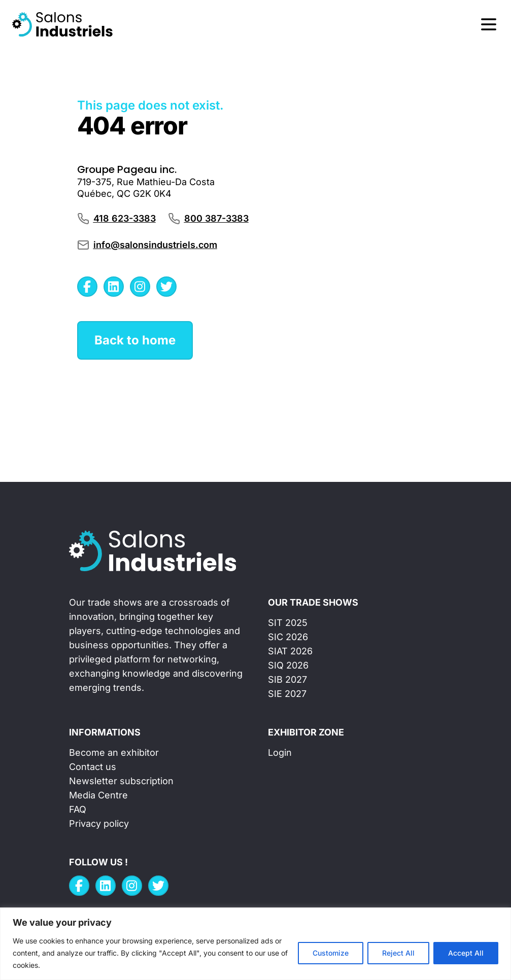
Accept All (466, 953)
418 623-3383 (125, 218)
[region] (255, 944)
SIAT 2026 (290, 651)
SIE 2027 (287, 694)
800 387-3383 (216, 218)
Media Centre (98, 795)
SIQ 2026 (288, 665)
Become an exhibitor (114, 752)
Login (280, 752)
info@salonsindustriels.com (155, 245)
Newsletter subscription (121, 781)
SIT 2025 (288, 623)
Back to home (135, 340)
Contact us (93, 767)
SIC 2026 (288, 637)
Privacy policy (99, 824)
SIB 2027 (287, 679)
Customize (331, 953)
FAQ (78, 809)
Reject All (398, 953)
